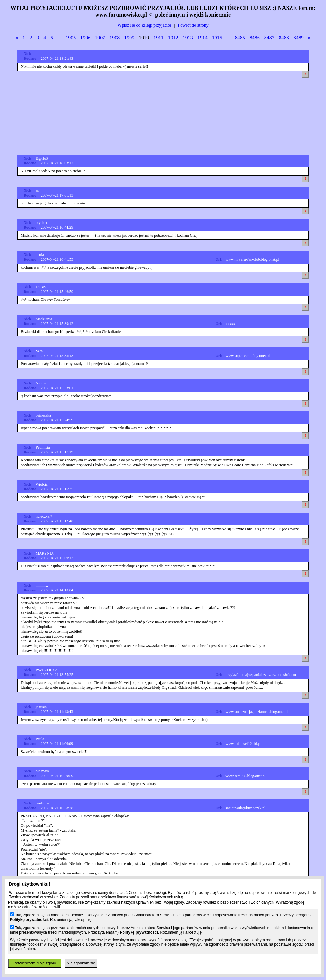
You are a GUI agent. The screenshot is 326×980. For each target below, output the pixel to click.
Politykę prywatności (29, 920)
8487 (269, 38)
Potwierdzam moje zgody (35, 963)
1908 (115, 38)
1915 (217, 38)
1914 (202, 38)
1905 (71, 38)
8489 (299, 38)
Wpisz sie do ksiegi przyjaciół (144, 25)
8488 (284, 38)
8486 (255, 38)
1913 (188, 38)
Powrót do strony (193, 25)
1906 (85, 38)
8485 (240, 38)
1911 (158, 38)
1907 (100, 38)
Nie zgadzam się (81, 963)
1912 (173, 38)
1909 (129, 38)
